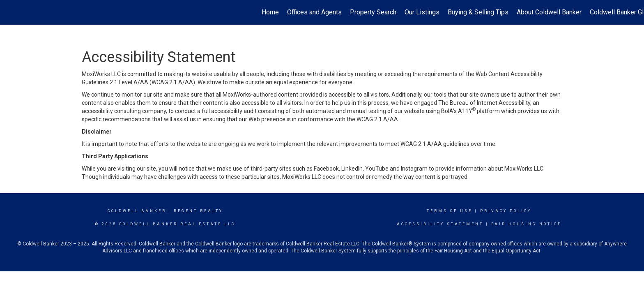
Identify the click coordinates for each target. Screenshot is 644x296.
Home (270, 12)
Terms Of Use (450, 211)
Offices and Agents (314, 12)
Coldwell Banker (137, 211)
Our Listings (422, 12)
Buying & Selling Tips (478, 12)
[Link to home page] (10, 12)
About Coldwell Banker (549, 12)
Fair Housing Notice (526, 224)
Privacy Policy (506, 211)
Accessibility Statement (440, 224)
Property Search (373, 12)
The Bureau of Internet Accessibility (484, 103)
